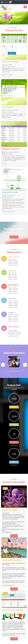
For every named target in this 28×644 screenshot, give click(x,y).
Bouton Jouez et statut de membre (14, 610)
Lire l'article (14, 536)
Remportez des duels (10, 192)
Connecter (6, 2)
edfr (14, 370)
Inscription (14, 237)
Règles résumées (8, 211)
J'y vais (4, 163)
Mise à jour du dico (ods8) (12, 560)
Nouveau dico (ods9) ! (10, 510)
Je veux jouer (7, 75)
